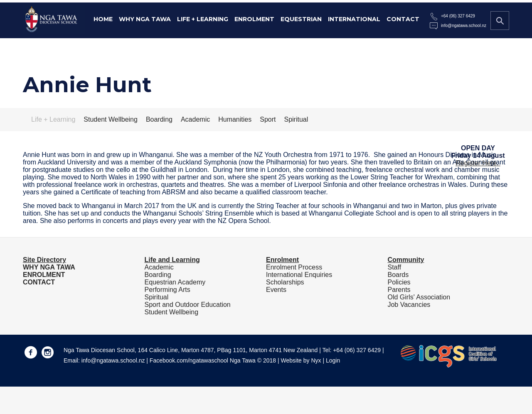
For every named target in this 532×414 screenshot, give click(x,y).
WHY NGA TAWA (49, 267)
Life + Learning (203, 19)
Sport (268, 119)
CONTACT (39, 282)
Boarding (159, 119)
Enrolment (254, 19)
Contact (403, 19)
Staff (394, 267)
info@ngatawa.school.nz (464, 26)
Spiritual (296, 119)
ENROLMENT (44, 275)
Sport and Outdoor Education (187, 305)
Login (333, 360)
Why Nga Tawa (145, 19)
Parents (399, 290)
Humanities (235, 119)
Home (103, 19)
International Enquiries (299, 275)
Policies (399, 282)
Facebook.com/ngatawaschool (189, 360)
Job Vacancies (409, 305)
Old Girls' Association (419, 297)
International (354, 19)
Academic (195, 119)
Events (276, 290)
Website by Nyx (301, 360)
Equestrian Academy (175, 282)
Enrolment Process (294, 267)
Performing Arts (167, 290)
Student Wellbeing (111, 119)
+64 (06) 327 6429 (458, 16)
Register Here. (478, 163)
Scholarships (285, 282)
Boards (398, 275)
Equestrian (301, 19)
